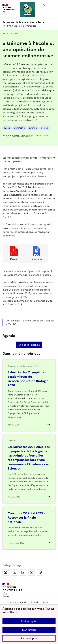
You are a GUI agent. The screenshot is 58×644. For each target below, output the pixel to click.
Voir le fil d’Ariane (10, 34)
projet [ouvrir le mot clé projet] (44, 128)
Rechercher (45, 4)
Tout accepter (29, 621)
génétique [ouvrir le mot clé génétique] (19, 128)
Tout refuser (29, 630)
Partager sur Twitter (14, 572)
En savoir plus (29, 638)
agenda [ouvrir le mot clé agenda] (33, 128)
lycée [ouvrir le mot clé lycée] (7, 128)
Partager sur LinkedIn (23, 572)
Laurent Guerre (41, 136)
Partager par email (32, 572)
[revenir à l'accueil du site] (29, 22)
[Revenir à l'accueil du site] (12, 590)
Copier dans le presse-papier (40, 572)
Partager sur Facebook (6, 572)
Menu (54, 4)
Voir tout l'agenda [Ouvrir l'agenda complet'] (29, 345)
